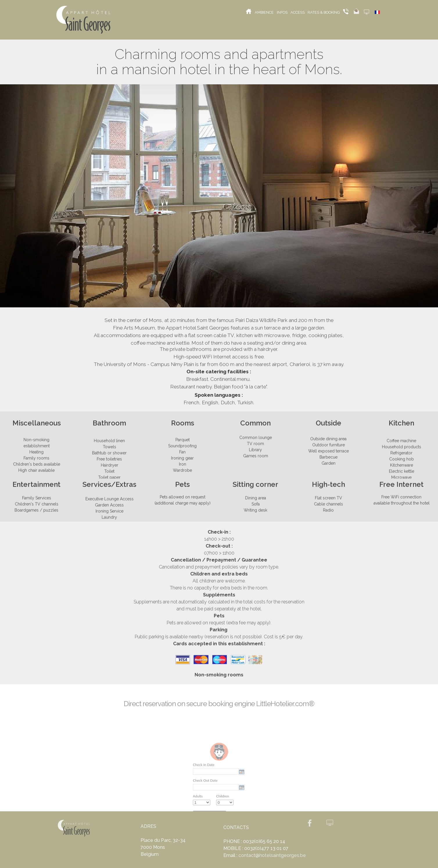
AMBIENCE (265, 12)
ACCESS (298, 12)
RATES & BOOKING (324, 12)
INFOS (283, 12)
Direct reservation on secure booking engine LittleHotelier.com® (219, 706)
